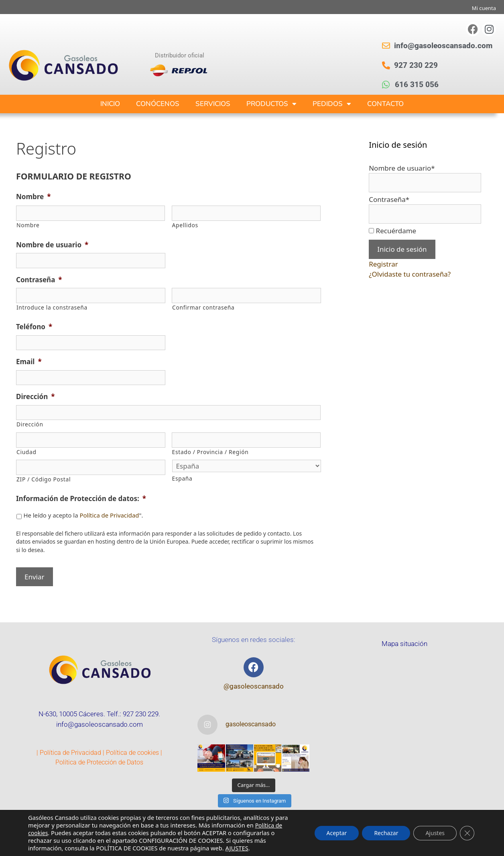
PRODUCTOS (271, 104)
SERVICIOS (213, 104)
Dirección (35, 397)
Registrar (383, 264)
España (182, 478)
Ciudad (26, 452)
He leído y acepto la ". (83, 515)
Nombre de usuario (52, 245)
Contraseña (39, 280)
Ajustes (435, 833)
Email (29, 362)
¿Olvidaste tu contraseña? (410, 274)
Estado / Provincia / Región (210, 452)
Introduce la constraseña (52, 307)
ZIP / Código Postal (44, 479)
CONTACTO (385, 104)
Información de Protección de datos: (81, 499)
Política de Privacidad (109, 515)
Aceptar (337, 833)
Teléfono (34, 327)
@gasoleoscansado (254, 686)
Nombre (33, 197)
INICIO (110, 104)
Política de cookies (132, 753)
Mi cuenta (484, 8)
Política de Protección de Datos (99, 762)
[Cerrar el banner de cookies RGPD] (467, 833)
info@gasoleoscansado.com (100, 724)
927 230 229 (141, 714)
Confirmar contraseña (203, 307)
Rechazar (386, 833)
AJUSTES (237, 848)
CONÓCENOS (158, 104)
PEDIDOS (332, 104)
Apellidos (185, 225)
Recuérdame (396, 231)
